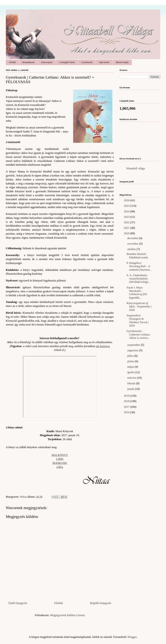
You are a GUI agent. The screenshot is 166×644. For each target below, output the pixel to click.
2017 (127, 407)
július (131, 356)
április (131, 372)
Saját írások (104, 62)
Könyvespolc (47, 62)
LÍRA (60, 467)
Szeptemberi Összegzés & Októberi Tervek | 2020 (138, 321)
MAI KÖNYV (60, 455)
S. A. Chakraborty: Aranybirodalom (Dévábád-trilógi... (138, 279)
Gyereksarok (87, 62)
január (131, 389)
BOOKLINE (60, 463)
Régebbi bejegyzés (101, 603)
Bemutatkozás (28, 62)
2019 (127, 396)
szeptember (134, 345)
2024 (127, 211)
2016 (127, 412)
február (132, 383)
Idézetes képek (122, 62)
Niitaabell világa (136, 168)
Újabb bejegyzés (18, 603)
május (131, 367)
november (133, 244)
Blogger (132, 637)
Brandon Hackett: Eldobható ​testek (137, 256)
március (132, 378)
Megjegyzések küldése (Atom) (67, 615)
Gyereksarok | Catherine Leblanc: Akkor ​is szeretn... (139, 334)
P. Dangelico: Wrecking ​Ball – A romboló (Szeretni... (139, 266)
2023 (127, 217)
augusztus (133, 350)
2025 (127, 206)
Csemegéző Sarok (67, 62)
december (133, 238)
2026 (127, 200)
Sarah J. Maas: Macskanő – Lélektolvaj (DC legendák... (137, 293)
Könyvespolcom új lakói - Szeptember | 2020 (139, 307)
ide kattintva (103, 346)
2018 (127, 401)
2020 (127, 233)
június (131, 361)
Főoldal (12, 62)
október (132, 249)
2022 (127, 222)
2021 (127, 228)
